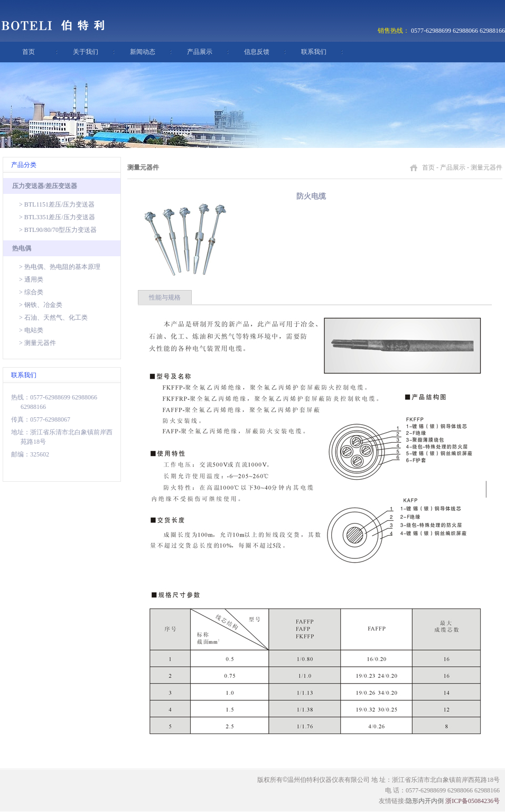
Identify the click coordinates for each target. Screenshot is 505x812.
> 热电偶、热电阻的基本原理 (60, 267)
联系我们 (314, 52)
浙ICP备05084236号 (473, 801)
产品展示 (200, 52)
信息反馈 (257, 52)
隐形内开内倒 (425, 801)
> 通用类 (31, 279)
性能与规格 (165, 297)
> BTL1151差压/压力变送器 (57, 204)
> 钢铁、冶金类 (41, 305)
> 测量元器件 (38, 343)
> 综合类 (31, 292)
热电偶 (22, 248)
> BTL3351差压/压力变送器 (57, 217)
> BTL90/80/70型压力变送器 (58, 230)
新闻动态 (143, 52)
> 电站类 (31, 330)
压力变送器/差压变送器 (45, 186)
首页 (29, 52)
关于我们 (86, 52)
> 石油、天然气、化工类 (53, 318)
